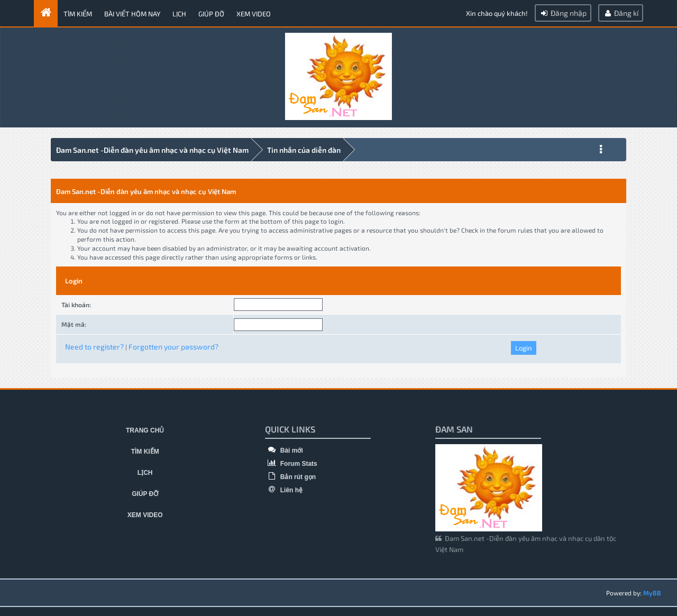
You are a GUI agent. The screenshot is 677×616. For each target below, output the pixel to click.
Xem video (254, 14)
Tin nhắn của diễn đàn (304, 150)
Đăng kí (621, 13)
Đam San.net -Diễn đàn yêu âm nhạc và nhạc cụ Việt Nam (152, 150)
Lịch (179, 14)
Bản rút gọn (290, 477)
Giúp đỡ (211, 14)
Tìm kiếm (78, 14)
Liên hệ (284, 490)
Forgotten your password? (173, 347)
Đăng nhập (563, 13)
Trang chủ (145, 430)
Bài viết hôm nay (132, 14)
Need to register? (94, 347)
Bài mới (284, 450)
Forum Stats (291, 464)
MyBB (652, 593)
